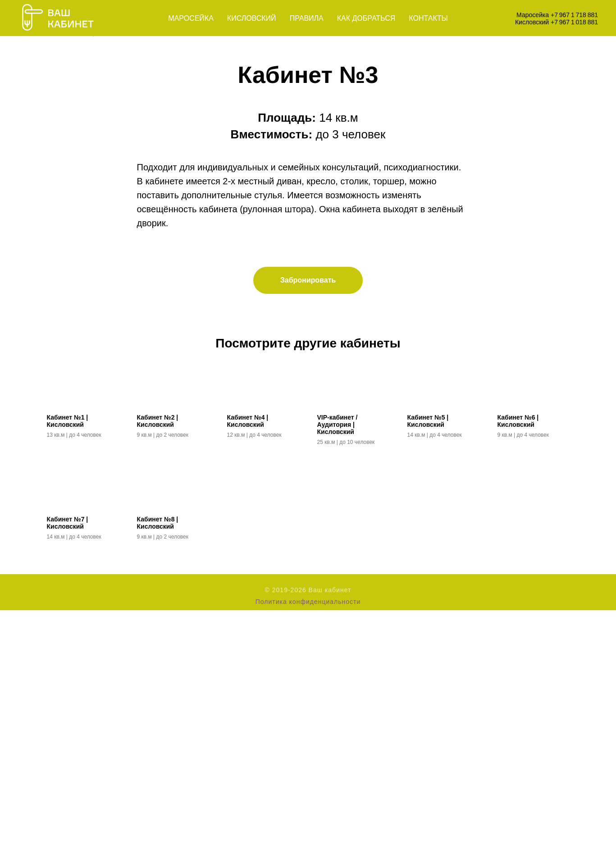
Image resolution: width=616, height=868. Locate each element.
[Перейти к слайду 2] (308, 281)
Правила (307, 18)
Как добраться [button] (366, 18)
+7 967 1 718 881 (574, 15)
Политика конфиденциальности (308, 859)
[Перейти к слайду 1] (300, 281)
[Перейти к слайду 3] (316, 281)
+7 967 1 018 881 (574, 22)
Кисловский (252, 18)
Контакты (428, 18)
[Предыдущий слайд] (137, 165)
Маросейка (191, 18)
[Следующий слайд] (479, 165)
